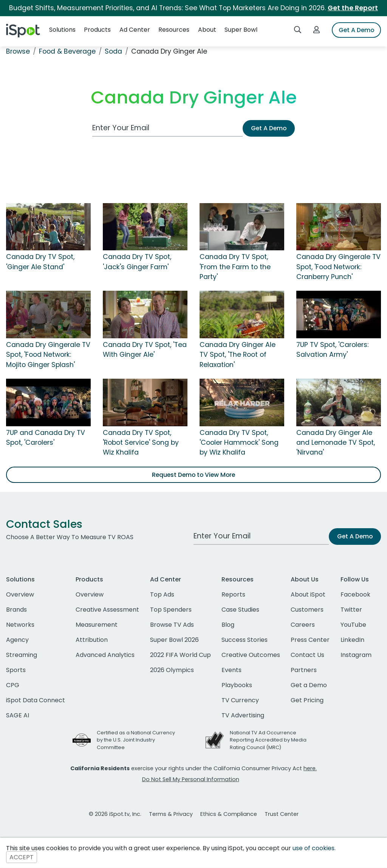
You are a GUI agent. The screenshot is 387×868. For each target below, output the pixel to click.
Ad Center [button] (135, 30)
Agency (17, 640)
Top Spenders (171, 610)
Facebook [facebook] (355, 594)
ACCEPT (22, 857)
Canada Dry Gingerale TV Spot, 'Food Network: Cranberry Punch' (338, 267)
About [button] (207, 30)
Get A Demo (356, 30)
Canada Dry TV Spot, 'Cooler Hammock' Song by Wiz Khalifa (239, 443)
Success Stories (245, 640)
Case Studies (240, 610)
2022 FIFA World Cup (180, 655)
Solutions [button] (62, 30)
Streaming (22, 655)
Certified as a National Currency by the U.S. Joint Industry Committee (136, 740)
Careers (303, 625)
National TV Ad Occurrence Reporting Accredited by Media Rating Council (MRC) (268, 740)
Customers (307, 610)
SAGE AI (18, 715)
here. (310, 768)
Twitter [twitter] (351, 610)
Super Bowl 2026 (174, 640)
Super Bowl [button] (241, 30)
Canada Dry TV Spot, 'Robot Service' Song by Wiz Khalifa (141, 443)
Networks (20, 625)
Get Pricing (307, 700)
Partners (304, 670)
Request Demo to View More (193, 475)
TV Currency (240, 700)
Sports (16, 670)
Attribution (92, 640)
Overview (20, 594)
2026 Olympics (172, 670)
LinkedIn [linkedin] (352, 640)
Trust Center (282, 814)
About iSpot (308, 594)
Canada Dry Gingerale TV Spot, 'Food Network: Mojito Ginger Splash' (48, 355)
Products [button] (97, 30)
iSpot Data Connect (36, 700)
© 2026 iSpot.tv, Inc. (115, 814)
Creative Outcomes (251, 655)
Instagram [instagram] (356, 655)
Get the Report (353, 8)
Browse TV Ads (172, 625)
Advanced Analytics (105, 655)
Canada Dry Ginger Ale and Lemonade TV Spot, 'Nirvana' (336, 443)
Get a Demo (309, 685)
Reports (233, 594)
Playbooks (237, 685)
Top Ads (162, 594)
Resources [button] (174, 30)
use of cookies (313, 848)
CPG (13, 685)
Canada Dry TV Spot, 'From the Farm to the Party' (235, 267)
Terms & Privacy (171, 814)
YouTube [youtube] (353, 625)
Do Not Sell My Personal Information (191, 779)
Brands (16, 610)
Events (231, 670)
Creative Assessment (107, 610)
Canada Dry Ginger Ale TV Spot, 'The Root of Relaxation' (238, 355)
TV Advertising (243, 715)
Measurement (97, 625)
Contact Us (307, 655)
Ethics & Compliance (229, 814)
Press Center (310, 640)
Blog (228, 625)
